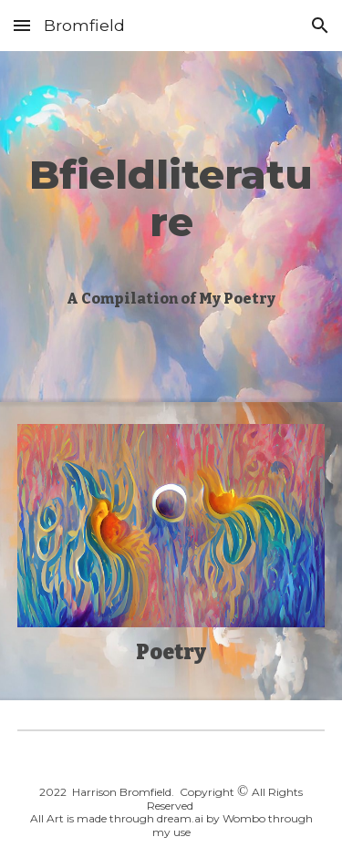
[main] (171, 196)
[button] (22, 25)
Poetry (171, 652)
